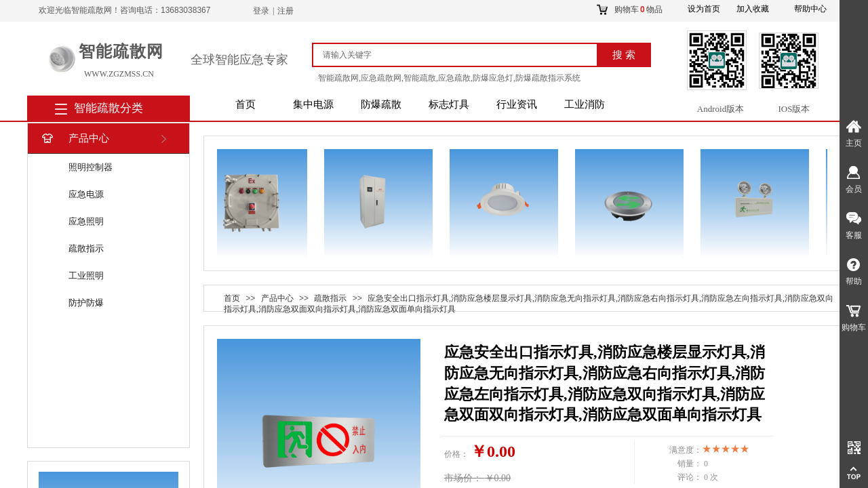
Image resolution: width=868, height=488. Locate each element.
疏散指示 (86, 248)
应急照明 (86, 221)
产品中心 (74, 139)
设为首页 (704, 9)
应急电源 (86, 194)
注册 (285, 11)
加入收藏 (753, 9)
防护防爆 (86, 303)
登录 (261, 11)
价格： (456, 454)
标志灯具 (449, 104)
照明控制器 (91, 167)
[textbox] (461, 55)
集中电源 (313, 104)
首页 (245, 104)
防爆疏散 (381, 104)
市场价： (463, 478)
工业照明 (86, 276)
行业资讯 (517, 104)
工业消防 (585, 104)
